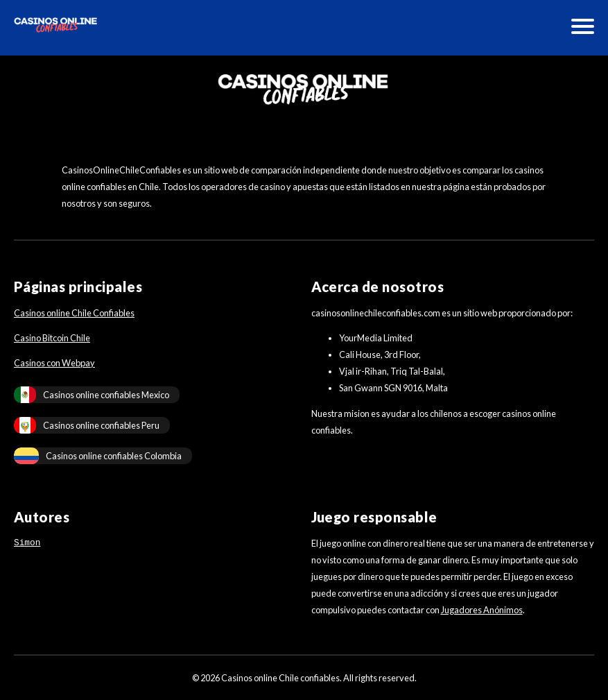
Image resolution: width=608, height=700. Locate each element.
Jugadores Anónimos (482, 610)
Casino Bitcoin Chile (52, 338)
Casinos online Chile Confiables (74, 313)
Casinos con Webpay (54, 363)
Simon (27, 543)
